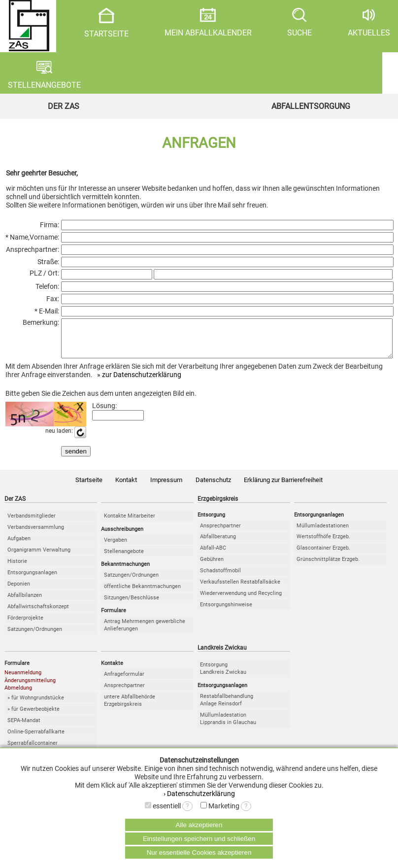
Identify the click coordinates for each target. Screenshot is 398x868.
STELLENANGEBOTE (44, 75)
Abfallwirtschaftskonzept (38, 614)
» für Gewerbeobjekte (33, 716)
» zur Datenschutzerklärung (139, 382)
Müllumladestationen (323, 533)
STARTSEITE (106, 23)
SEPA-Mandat (24, 728)
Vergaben (116, 547)
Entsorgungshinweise (226, 612)
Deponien (19, 591)
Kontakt (126, 487)
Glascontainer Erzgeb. (323, 555)
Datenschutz (213, 487)
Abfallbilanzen (25, 603)
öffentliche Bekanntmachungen (142, 594)
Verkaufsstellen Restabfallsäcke (240, 589)
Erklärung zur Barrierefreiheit (283, 487)
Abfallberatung (218, 544)
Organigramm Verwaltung (39, 557)
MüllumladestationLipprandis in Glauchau (228, 726)
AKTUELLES (369, 23)
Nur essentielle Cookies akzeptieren (199, 852)
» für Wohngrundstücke (36, 705)
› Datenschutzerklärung (199, 794)
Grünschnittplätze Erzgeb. (328, 567)
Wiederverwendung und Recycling (241, 601)
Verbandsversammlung (36, 535)
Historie (17, 569)
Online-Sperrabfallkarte (36, 739)
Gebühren (212, 567)
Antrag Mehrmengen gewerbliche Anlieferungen (145, 632)
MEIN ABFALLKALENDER (208, 23)
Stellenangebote (124, 559)
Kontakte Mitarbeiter (130, 523)
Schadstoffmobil (220, 578)
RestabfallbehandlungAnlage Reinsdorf (227, 707)
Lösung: (104, 413)
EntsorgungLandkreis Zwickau (223, 676)
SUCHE (299, 23)
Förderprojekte (25, 625)
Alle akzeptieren (199, 825)
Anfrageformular (124, 681)
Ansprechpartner (220, 533)
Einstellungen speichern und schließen (199, 839)
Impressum (166, 487)
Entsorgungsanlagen (32, 580)
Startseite (89, 487)
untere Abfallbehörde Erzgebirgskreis (130, 708)
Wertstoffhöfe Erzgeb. (323, 544)
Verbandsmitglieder (32, 523)
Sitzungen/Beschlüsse (132, 605)
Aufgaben (19, 546)
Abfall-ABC (213, 555)
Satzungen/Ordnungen (35, 637)
